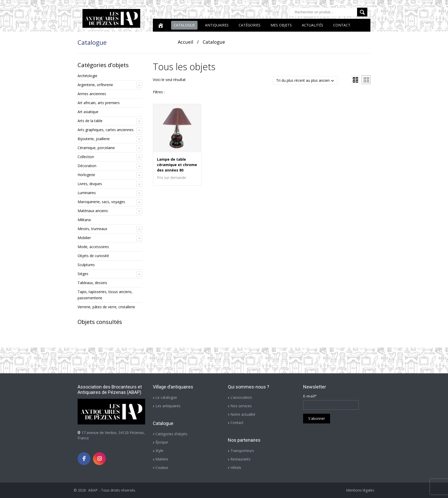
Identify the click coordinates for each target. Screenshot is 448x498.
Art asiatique (88, 112)
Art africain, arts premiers (99, 103)
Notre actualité (243, 414)
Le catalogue (166, 397)
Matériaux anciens (93, 211)
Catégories (250, 25)
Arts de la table (90, 121)
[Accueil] (161, 25)
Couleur (162, 468)
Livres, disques (90, 184)
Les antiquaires (168, 406)
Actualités (312, 25)
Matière (162, 459)
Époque (162, 442)
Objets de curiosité (93, 256)
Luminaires (87, 193)
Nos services (241, 406)
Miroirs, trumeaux (92, 229)
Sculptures (86, 265)
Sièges (83, 274)
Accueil (185, 42)
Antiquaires (217, 25)
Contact (342, 25)
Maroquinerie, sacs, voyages (101, 202)
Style (159, 451)
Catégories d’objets (171, 434)
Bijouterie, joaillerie (94, 139)
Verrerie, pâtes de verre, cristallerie (106, 307)
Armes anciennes (92, 94)
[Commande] (305, 80)
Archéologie (87, 76)
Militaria (84, 220)
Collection (86, 157)
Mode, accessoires (93, 247)
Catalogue (184, 25)
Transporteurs (242, 451)
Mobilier (84, 238)
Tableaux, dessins (92, 283)
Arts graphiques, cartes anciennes (106, 130)
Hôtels (236, 468)
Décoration (87, 166)
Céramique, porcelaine (96, 148)
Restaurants (240, 459)
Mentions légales (360, 490)
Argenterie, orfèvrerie (95, 85)
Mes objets (281, 25)
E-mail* (310, 396)
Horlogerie (86, 175)
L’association (241, 397)
